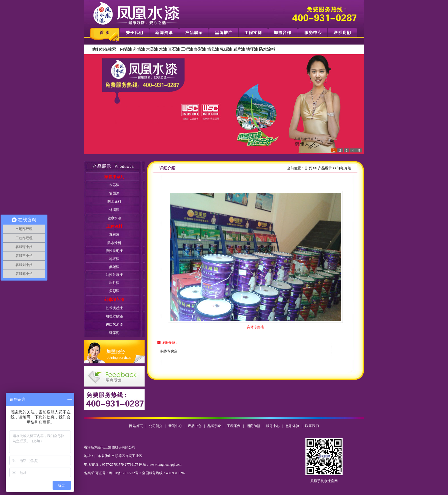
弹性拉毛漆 (114, 251)
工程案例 (234, 426)
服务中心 (273, 426)
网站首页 (136, 426)
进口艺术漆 (114, 325)
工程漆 (187, 49)
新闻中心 (175, 426)
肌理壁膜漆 (114, 316)
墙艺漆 (213, 49)
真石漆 (174, 49)
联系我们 (312, 426)
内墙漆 (126, 49)
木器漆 (152, 49)
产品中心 (195, 426)
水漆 (163, 49)
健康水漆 (114, 218)
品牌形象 (214, 426)
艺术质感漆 (114, 308)
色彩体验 (292, 426)
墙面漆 (114, 193)
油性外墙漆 (114, 275)
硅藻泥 (114, 333)
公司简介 (156, 426)
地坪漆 (252, 49)
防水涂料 (267, 49)
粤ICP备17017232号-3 (125, 473)
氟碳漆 (226, 49)
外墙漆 (139, 49)
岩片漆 (239, 49)
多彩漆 (200, 49)
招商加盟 (253, 426)
